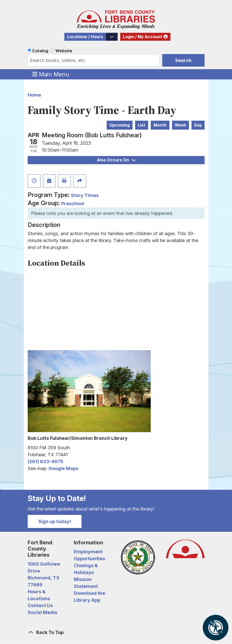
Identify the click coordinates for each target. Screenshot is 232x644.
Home (34, 95)
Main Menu (51, 74)
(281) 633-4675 (45, 461)
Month (160, 125)
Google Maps (63, 468)
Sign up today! (55, 521)
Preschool (73, 204)
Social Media (42, 612)
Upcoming (120, 125)
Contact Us (40, 605)
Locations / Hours (85, 37)
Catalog (40, 51)
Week (180, 125)
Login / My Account (143, 37)
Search (183, 60)
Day (198, 125)
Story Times (85, 195)
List (142, 125)
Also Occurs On (116, 160)
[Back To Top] (116, 632)
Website (64, 51)
